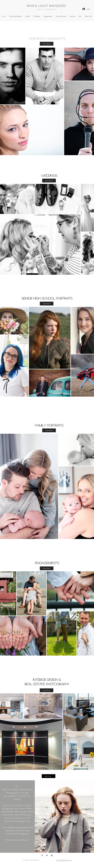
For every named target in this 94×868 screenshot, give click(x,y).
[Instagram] (52, 855)
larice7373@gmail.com (64, 860)
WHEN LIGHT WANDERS (47, 6)
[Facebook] (42, 855)
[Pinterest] (47, 855)
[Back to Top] (49, 776)
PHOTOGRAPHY (47, 10)
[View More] (47, 44)
